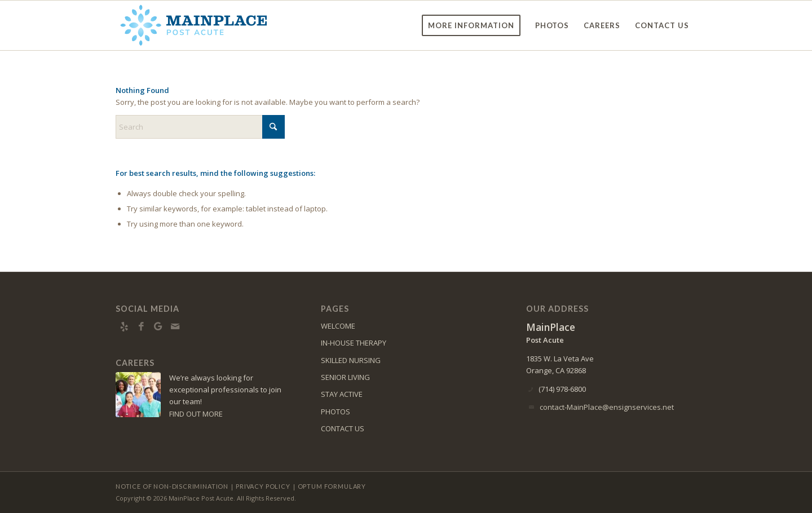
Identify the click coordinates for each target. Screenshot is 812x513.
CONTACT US (343, 428)
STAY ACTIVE (342, 394)
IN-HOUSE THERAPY (354, 343)
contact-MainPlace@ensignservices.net (607, 407)
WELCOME (338, 326)
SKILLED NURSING (351, 360)
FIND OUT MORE (196, 414)
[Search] (200, 127)
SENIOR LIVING (345, 377)
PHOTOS (336, 412)
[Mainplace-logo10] (193, 25)
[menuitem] (471, 25)
